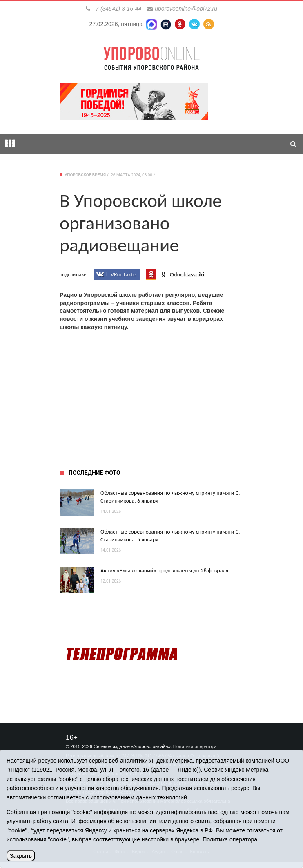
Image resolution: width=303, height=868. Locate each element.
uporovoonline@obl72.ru (186, 9)
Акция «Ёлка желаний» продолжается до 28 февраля (164, 571)
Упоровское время (85, 175)
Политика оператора (195, 746)
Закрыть (21, 856)
